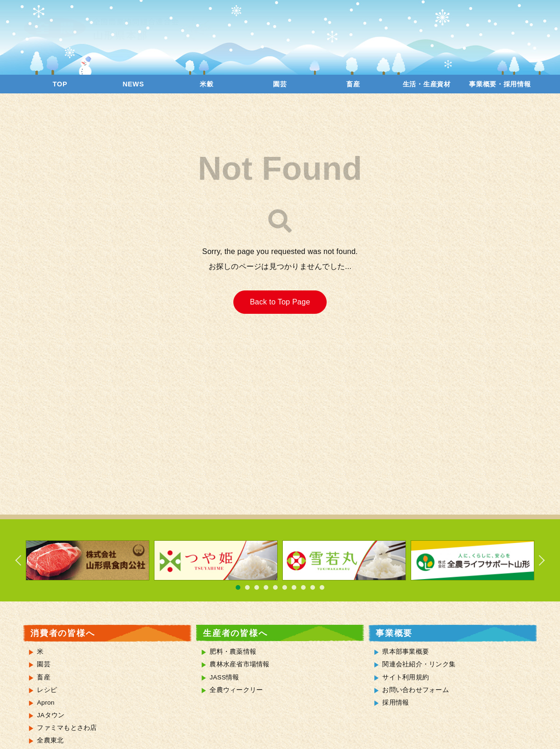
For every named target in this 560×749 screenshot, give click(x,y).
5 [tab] (275, 587)
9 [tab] (313, 587)
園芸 (280, 84)
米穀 (206, 84)
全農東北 (50, 740)
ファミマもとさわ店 (67, 728)
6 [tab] (285, 587)
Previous (23, 560)
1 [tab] (238, 587)
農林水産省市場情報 (239, 664)
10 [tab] (322, 587)
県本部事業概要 (406, 652)
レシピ (47, 690)
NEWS (133, 84)
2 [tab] (247, 587)
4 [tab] (266, 587)
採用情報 (395, 703)
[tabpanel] (87, 560)
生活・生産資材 (427, 84)
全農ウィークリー (236, 690)
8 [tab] (303, 587)
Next (537, 560)
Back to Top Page (280, 302)
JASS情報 (224, 677)
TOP (60, 84)
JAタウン (51, 715)
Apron (46, 703)
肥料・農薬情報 (233, 652)
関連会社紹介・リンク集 (419, 664)
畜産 (353, 84)
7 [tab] (294, 587)
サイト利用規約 (406, 677)
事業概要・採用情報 (500, 84)
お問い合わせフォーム (416, 690)
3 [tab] (257, 587)
